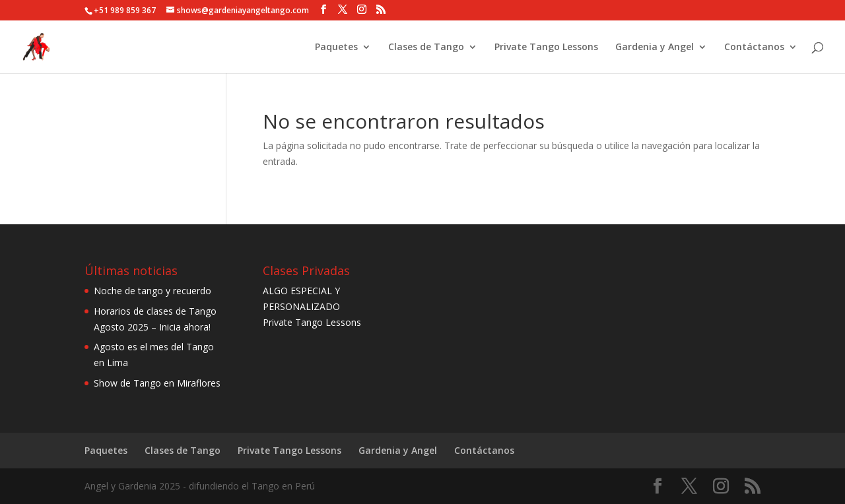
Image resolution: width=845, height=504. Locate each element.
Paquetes (336, 47)
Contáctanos (754, 47)
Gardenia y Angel (655, 47)
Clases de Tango (426, 47)
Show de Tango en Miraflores (157, 383)
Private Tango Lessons (546, 47)
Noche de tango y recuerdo (152, 291)
